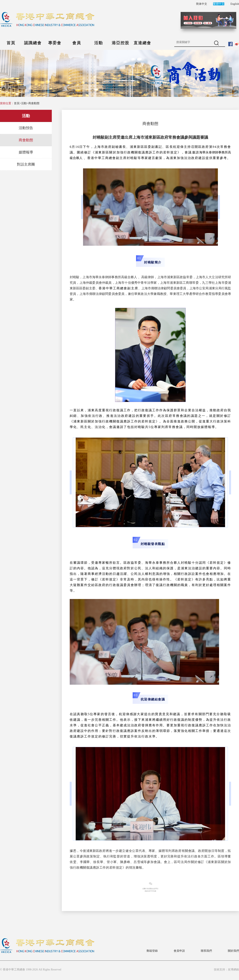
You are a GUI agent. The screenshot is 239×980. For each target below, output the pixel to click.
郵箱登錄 (152, 951)
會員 (77, 43)
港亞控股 (120, 43)
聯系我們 (206, 951)
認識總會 (33, 43)
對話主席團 (26, 164)
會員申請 (179, 951)
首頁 (11, 43)
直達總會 (142, 43)
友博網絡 (233, 970)
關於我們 (233, 951)
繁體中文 (219, 4)
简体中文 (202, 4)
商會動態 (34, 103)
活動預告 (26, 128)
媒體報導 (26, 152)
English (235, 4)
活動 (99, 43)
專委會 (55, 43)
